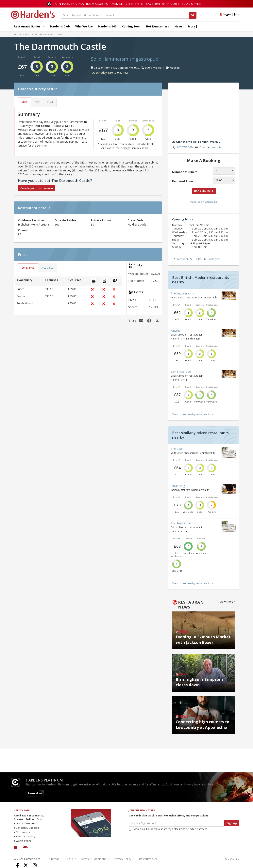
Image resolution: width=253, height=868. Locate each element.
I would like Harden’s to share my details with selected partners (168, 829)
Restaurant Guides (29, 26)
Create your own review (37, 188)
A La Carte (47, 268)
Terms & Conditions (93, 859)
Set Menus (28, 268)
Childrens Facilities (31, 220)
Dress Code (135, 220)
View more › (227, 601)
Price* (21, 57)
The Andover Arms (183, 293)
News (178, 26)
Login (225, 14)
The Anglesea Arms (183, 523)
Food (37, 57)
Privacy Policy (123, 859)
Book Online (204, 191)
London (34, 34)
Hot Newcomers (158, 26)
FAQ (70, 859)
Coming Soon (131, 26)
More (192, 26)
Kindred (176, 331)
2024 (50, 102)
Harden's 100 (107, 26)
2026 (25, 102)
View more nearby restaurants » (193, 414)
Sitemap (54, 859)
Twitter (196, 259)
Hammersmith (48, 34)
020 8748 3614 (183, 147)
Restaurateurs (148, 859)
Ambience (67, 57)
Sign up (232, 823)
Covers (23, 230)
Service (52, 57)
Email (200, 147)
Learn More (35, 793)
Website (214, 147)
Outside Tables (65, 220)
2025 (37, 102)
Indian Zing (178, 486)
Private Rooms (101, 220)
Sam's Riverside (181, 372)
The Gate (177, 449)
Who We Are (84, 26)
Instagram (212, 259)
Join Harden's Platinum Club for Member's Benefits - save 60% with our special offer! (128, 4)
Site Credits (232, 859)
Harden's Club (60, 26)
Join (236, 14)
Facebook (180, 259)
